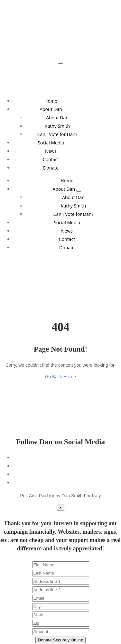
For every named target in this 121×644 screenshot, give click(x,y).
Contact (51, 159)
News (51, 151)
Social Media (51, 143)
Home (51, 101)
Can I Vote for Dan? (57, 134)
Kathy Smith (57, 126)
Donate (51, 168)
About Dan (51, 109)
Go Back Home (60, 377)
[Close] (60, 507)
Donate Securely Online (61, 640)
